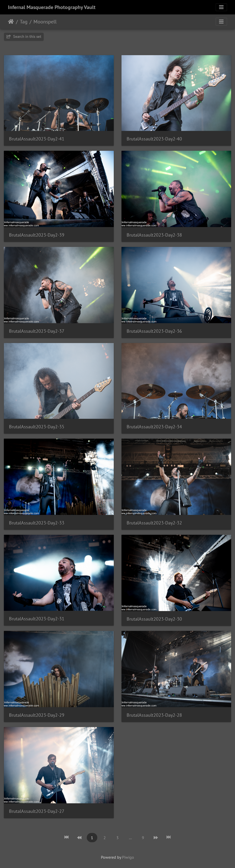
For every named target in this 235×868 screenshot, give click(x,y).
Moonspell (45, 22)
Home (11, 22)
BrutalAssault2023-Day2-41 (37, 139)
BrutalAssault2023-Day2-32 (154, 523)
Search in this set (24, 36)
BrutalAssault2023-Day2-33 (37, 523)
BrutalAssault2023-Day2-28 (154, 715)
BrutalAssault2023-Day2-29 (37, 715)
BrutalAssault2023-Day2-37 (37, 331)
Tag (24, 22)
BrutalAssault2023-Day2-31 (37, 619)
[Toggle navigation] (221, 7)
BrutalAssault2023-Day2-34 (154, 427)
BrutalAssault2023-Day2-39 (37, 235)
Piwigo (128, 857)
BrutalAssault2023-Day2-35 (37, 427)
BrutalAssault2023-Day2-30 (154, 619)
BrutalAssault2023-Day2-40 (154, 139)
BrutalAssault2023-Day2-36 (154, 331)
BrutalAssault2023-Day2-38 (154, 235)
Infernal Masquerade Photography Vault (52, 7)
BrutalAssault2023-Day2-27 (37, 811)
